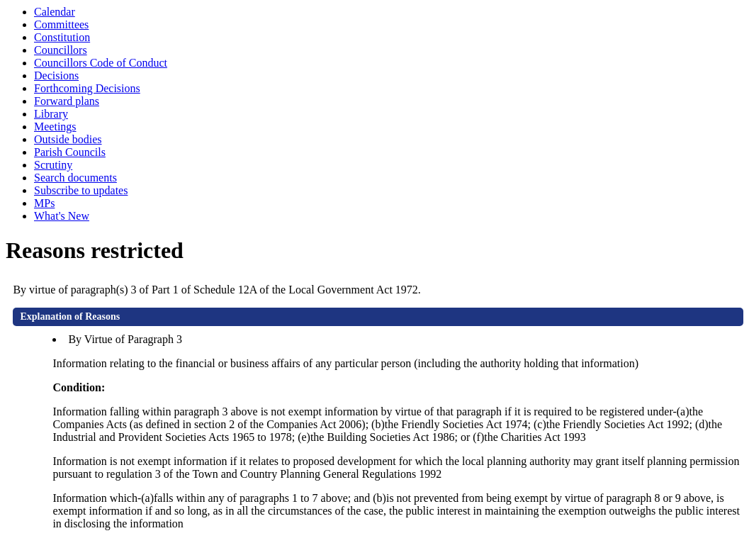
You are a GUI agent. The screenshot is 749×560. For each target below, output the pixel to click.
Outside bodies (68, 139)
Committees (61, 24)
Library (51, 114)
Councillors (61, 50)
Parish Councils (70, 152)
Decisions (56, 75)
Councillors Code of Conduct (101, 63)
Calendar (55, 12)
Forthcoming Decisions (87, 88)
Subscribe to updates (81, 190)
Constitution (62, 37)
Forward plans (67, 101)
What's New (62, 216)
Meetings (55, 127)
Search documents (75, 178)
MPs (44, 203)
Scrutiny (53, 165)
